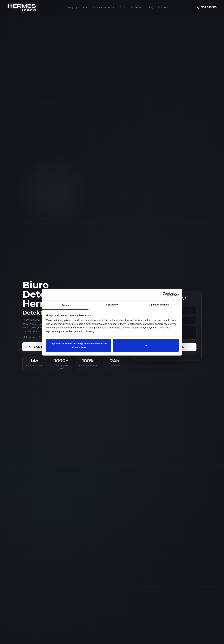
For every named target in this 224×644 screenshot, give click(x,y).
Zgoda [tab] (65, 305)
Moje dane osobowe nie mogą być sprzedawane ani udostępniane (78, 345)
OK (146, 345)
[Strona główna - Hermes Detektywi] (22, 7)
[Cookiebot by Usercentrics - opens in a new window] (165, 294)
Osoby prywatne (77, 7)
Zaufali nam (137, 7)
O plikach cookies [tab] (159, 304)
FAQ (151, 7)
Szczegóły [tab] (112, 304)
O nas (123, 7)
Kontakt (163, 7)
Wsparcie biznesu (103, 7)
